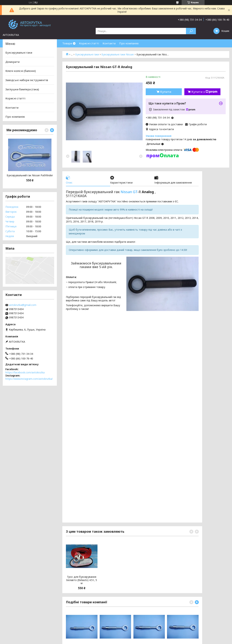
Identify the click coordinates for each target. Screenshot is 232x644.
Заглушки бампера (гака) (22, 89)
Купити (166, 92)
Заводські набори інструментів (27, 80)
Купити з (204, 92)
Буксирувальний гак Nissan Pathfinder (30, 175)
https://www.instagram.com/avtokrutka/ (29, 379)
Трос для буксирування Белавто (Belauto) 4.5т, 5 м (82, 580)
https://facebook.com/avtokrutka (25, 372)
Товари (67, 43)
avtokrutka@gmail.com (23, 305)
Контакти (109, 43)
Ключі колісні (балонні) (21, 71)
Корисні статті (89, 43)
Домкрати (12, 62)
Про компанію (129, 43)
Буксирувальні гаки (87, 54)
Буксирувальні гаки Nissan (118, 54)
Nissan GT (129, 192)
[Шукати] (191, 31)
